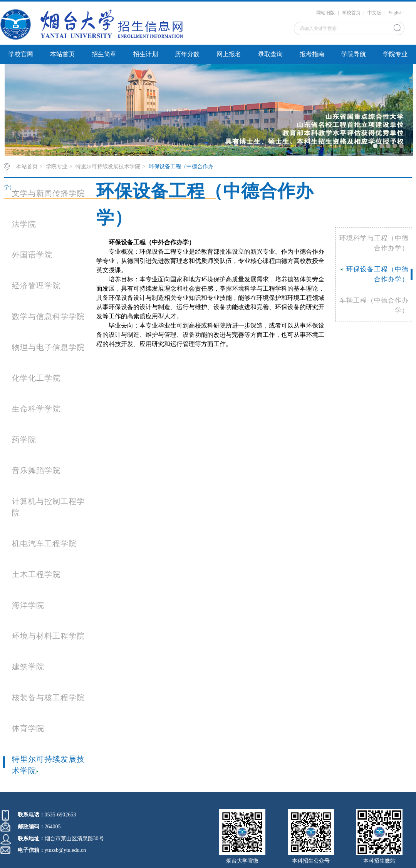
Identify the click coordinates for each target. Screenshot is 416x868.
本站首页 (62, 54)
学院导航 (354, 54)
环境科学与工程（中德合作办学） (374, 243)
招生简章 (104, 54)
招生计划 (146, 54)
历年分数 (187, 54)
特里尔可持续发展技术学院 (108, 166)
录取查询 (270, 54)
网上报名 (229, 54)
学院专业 (395, 54)
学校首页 (351, 13)
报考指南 (312, 54)
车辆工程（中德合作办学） (374, 305)
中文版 (374, 13)
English (395, 13)
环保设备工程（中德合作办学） (375, 274)
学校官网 (21, 54)
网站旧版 (325, 13)
